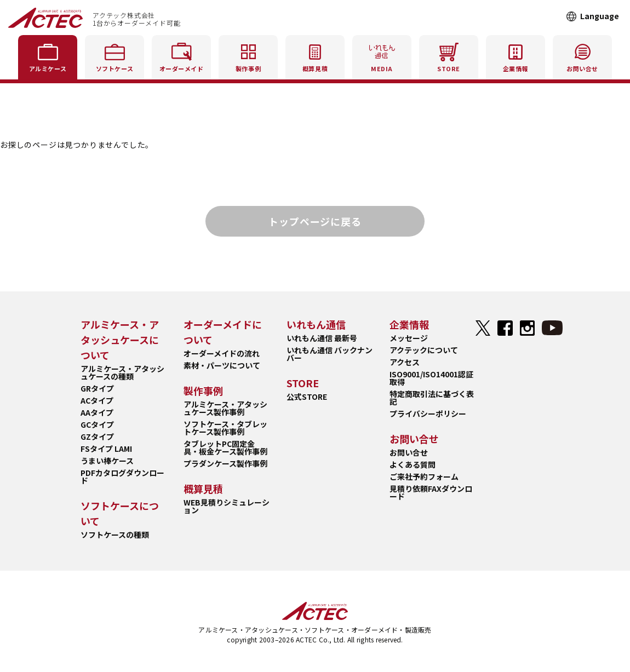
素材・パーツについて (222, 365)
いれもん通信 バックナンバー (330, 354)
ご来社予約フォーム (424, 476)
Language (600, 16)
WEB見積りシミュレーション (227, 506)
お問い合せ (409, 452)
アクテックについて (424, 350)
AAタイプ (97, 412)
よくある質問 (413, 464)
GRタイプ (97, 388)
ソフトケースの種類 (115, 535)
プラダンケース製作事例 (225, 463)
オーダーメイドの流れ (222, 353)
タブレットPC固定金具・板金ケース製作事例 (225, 447)
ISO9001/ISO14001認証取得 (431, 378)
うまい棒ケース (107, 461)
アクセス (405, 362)
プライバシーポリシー (428, 413)
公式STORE (307, 397)
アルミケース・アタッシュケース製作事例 (225, 408)
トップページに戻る (315, 221)
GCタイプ (97, 424)
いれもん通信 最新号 (322, 338)
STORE (449, 56)
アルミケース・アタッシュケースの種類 (122, 372)
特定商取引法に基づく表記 (432, 398)
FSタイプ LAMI (106, 449)
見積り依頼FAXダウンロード (431, 492)
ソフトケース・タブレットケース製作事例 (225, 428)
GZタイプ (97, 436)
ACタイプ (97, 400)
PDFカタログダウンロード (122, 476)
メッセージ (409, 338)
